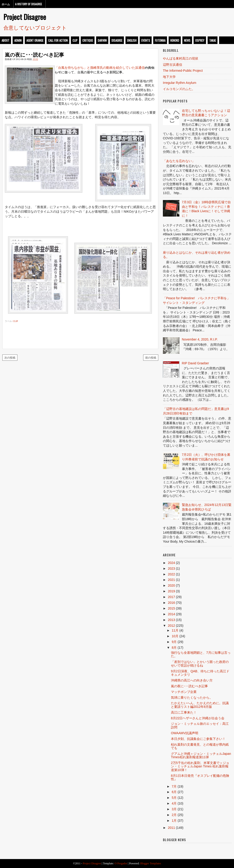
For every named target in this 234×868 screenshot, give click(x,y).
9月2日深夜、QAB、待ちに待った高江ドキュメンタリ (200, 673)
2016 (171, 603)
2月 (174, 815)
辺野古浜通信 (173, 65)
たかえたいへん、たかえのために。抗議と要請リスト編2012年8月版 (200, 705)
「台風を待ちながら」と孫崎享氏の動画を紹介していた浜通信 (100, 68)
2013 (171, 620)
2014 (171, 614)
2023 (171, 569)
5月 (174, 798)
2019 (171, 591)
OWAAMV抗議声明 (185, 733)
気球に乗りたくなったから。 (192, 698)
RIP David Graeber (195, 363)
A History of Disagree (29, 4)
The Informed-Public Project (183, 71)
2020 (171, 585)
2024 (171, 563)
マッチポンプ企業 (184, 692)
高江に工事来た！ (184, 712)
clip (75, 40)
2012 (171, 626)
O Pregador (121, 863)
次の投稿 (10, 357)
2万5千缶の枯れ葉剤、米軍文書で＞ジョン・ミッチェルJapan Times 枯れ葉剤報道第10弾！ (200, 766)
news (187, 40)
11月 (175, 630)
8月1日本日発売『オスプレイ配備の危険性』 (200, 777)
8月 (174, 648)
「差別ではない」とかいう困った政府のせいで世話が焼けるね (200, 663)
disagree (117, 40)
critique (88, 40)
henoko (175, 40)
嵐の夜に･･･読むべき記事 (34, 54)
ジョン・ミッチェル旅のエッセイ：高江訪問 (200, 725)
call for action (58, 40)
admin (18, 40)
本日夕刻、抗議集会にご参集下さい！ (198, 739)
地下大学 (169, 77)
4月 (174, 803)
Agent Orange (35, 40)
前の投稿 (151, 357)
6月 (174, 792)
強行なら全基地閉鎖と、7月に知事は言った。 (201, 654)
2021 (171, 580)
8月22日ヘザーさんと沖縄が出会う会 (198, 718)
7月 (174, 786)
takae (213, 40)
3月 (174, 809)
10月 (175, 636)
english (132, 40)
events (146, 40)
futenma (160, 40)
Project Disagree (25, 17)
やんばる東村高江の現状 (181, 58)
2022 (171, 574)
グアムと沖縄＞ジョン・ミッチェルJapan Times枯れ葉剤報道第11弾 (201, 755)
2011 (171, 828)
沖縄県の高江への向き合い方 (192, 680)
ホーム (6, 4)
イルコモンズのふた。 (179, 89)
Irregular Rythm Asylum (180, 83)
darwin (102, 40)
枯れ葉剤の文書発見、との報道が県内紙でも (200, 746)
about (6, 40)
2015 (171, 608)
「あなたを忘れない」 (179, 161)
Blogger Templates (151, 863)
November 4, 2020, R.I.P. (200, 339)
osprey (200, 40)
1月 (174, 821)
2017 (171, 597)
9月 (174, 642)
